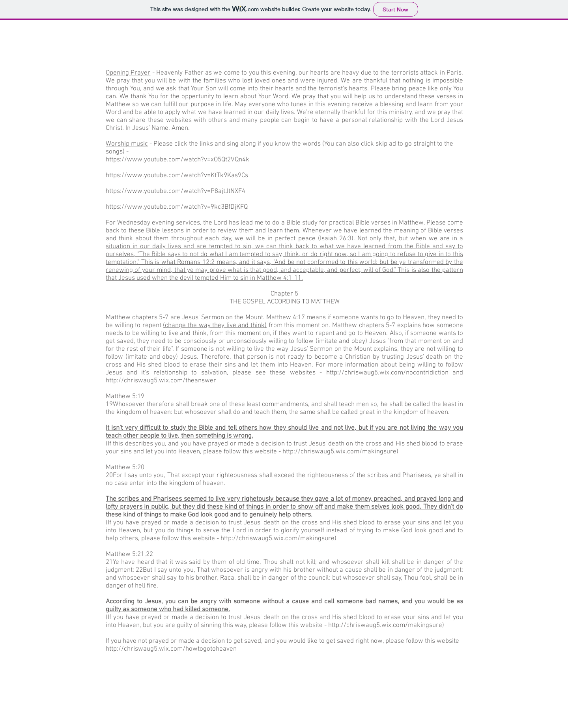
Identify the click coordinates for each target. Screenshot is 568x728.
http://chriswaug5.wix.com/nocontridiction (387, 373)
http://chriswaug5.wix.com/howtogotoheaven (171, 649)
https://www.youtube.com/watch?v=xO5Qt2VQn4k (177, 160)
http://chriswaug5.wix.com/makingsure (339, 452)
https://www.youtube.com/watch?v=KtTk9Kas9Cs (177, 176)
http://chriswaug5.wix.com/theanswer (161, 381)
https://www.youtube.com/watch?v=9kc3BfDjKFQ (177, 207)
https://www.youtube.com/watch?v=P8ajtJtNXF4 (176, 191)
